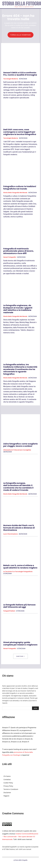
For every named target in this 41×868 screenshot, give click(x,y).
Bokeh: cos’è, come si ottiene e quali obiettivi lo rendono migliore (20, 567)
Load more (20, 656)
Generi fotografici (10, 257)
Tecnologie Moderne (11, 79)
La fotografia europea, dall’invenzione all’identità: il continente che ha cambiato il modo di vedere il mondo (18, 487)
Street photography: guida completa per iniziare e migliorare (20, 644)
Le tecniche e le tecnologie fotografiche (18, 572)
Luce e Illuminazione (10, 534)
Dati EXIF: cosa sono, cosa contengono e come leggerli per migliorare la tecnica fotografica (20, 132)
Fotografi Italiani (9, 611)
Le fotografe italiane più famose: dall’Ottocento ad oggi (20, 606)
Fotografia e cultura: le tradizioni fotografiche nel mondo (20, 188)
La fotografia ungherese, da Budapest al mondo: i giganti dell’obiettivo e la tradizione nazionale (18, 309)
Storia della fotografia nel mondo (15, 193)
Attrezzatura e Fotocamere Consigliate (17, 450)
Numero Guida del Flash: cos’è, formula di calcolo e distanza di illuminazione (19, 528)
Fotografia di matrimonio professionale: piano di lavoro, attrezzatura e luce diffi (19, 251)
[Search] (35, 708)
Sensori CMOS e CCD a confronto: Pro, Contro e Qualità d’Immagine (20, 74)
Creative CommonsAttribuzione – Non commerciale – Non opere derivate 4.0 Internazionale (20, 837)
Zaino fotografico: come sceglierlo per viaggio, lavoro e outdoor (20, 445)
